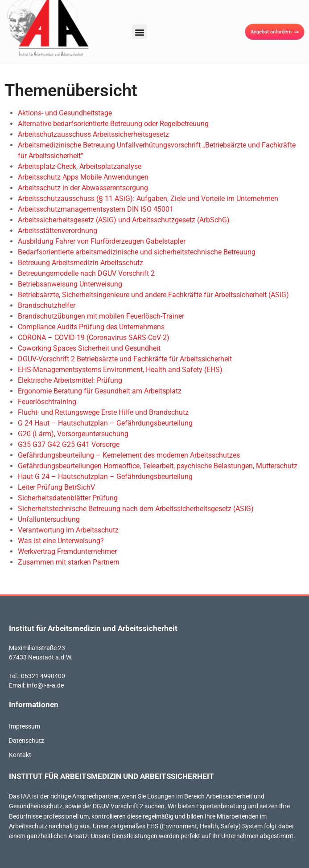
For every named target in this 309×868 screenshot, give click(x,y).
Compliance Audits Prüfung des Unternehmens (91, 327)
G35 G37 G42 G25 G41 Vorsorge (69, 444)
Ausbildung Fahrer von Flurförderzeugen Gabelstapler (102, 241)
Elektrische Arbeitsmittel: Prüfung (70, 380)
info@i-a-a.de (45, 685)
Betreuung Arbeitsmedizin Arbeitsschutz (80, 263)
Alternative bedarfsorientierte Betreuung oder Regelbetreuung (113, 124)
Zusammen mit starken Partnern (69, 562)
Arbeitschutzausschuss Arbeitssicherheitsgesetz (93, 134)
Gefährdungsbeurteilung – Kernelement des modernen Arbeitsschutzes (129, 455)
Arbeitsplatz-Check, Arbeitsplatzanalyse (80, 166)
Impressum (25, 726)
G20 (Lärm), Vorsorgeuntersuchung (73, 434)
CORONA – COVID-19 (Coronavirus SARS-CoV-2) (94, 338)
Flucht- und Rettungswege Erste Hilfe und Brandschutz (103, 412)
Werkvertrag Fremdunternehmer (67, 551)
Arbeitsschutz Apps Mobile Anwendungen (83, 177)
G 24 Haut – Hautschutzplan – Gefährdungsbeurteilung (105, 423)
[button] (139, 32)
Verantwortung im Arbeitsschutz (68, 530)
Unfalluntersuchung (49, 519)
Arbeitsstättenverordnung (58, 231)
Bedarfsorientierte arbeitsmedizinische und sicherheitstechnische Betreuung (137, 252)
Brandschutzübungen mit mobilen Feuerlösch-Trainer (101, 316)
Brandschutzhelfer (47, 305)
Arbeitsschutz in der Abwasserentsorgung (83, 188)
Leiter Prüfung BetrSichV (56, 487)
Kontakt (20, 755)
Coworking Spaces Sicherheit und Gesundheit (89, 348)
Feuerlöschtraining (47, 402)
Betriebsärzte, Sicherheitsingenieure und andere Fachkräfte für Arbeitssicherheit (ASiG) (153, 295)
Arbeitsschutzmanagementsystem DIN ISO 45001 (96, 209)
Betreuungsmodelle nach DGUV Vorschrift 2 (86, 273)
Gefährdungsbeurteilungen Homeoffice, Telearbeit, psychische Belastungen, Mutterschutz (158, 466)
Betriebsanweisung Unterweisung (70, 284)
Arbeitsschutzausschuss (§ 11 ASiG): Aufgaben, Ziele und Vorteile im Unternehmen (148, 199)
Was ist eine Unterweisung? (61, 541)
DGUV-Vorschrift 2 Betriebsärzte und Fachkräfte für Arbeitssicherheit (125, 359)
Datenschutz (27, 741)
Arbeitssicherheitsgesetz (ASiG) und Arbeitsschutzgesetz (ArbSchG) (124, 220)
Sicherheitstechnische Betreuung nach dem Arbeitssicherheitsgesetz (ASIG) (136, 509)
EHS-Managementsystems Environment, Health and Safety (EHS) (120, 370)
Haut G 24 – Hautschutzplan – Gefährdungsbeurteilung (105, 477)
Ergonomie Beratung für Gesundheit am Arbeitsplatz (100, 391)
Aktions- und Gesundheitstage (65, 113)
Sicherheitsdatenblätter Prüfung (68, 498)
